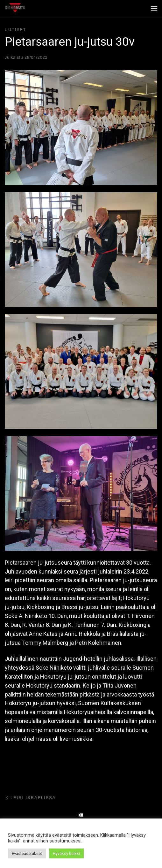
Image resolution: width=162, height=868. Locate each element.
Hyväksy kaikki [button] (66, 853)
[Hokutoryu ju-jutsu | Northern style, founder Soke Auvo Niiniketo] (15, 8)
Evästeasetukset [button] (27, 853)
